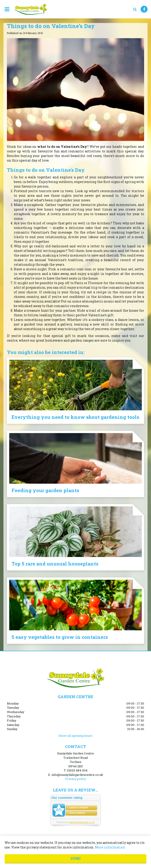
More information (110, 847)
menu (7, 9)
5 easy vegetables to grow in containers (60, 637)
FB (144, 9)
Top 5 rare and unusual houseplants (55, 564)
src (135, 9)
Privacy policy (76, 779)
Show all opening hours (75, 736)
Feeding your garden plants (45, 490)
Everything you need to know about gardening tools (75, 417)
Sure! (76, 858)
